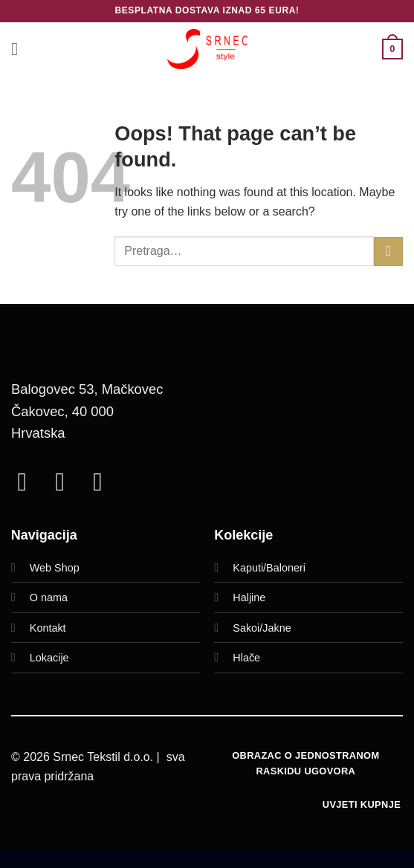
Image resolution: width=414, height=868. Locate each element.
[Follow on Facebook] (30, 482)
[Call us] (106, 482)
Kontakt (48, 628)
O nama (49, 597)
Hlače (246, 658)
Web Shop (55, 568)
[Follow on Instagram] (68, 482)
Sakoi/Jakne (262, 628)
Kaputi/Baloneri (269, 568)
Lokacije (49, 658)
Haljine (249, 597)
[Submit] (388, 252)
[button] (20, 49)
